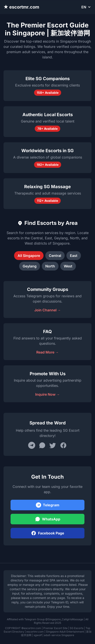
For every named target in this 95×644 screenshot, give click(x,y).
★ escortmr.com (21, 7)
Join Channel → (48, 310)
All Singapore (29, 256)
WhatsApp (48, 519)
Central (55, 256)
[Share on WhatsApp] (42, 445)
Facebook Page (48, 533)
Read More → (47, 352)
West (68, 266)
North (50, 266)
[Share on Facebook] (63, 445)
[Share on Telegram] (32, 445)
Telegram (48, 505)
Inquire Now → (47, 394)
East (74, 256)
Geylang (30, 266)
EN (86, 7)
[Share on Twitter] (53, 445)
